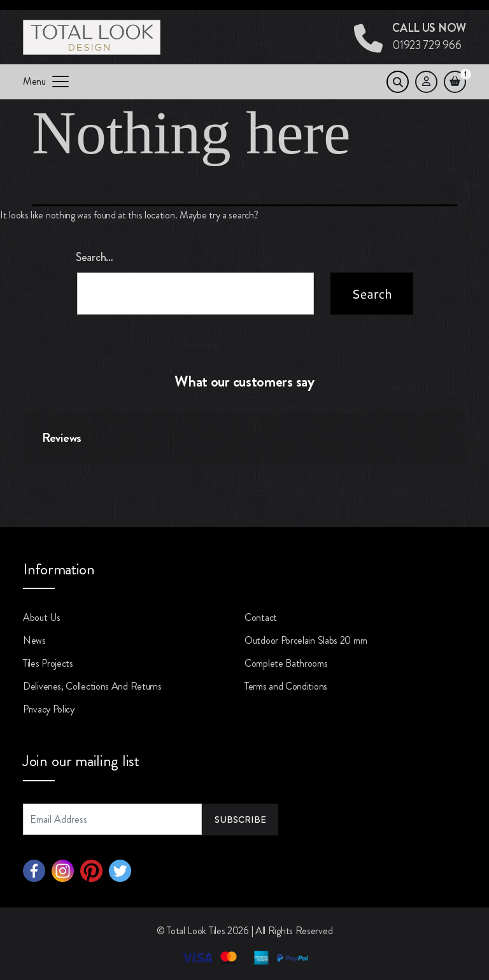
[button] (23, 476)
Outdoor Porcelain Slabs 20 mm (306, 640)
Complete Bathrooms (286, 663)
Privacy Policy (49, 709)
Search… (95, 257)
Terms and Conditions (286, 686)
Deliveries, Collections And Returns (92, 686)
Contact (261, 617)
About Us (42, 617)
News (34, 640)
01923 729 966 (429, 37)
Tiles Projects (48, 663)
